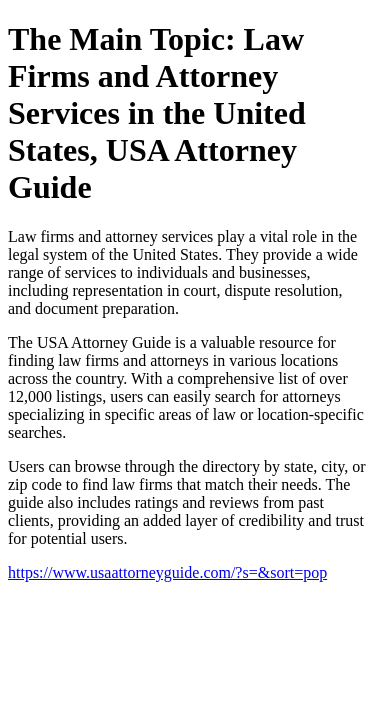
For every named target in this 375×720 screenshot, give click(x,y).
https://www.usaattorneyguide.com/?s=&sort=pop (167, 572)
